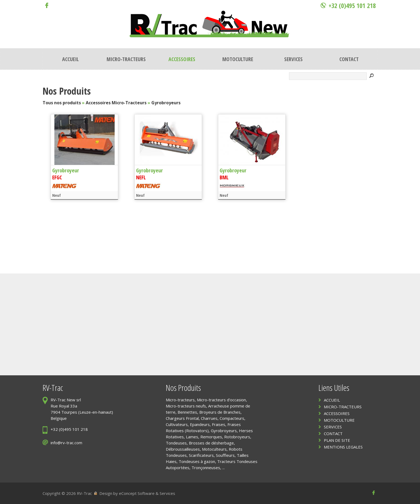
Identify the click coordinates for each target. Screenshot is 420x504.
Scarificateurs (201, 455)
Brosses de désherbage (211, 443)
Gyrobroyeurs (166, 103)
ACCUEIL (332, 400)
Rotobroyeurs (237, 437)
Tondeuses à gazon (197, 461)
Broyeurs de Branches (220, 412)
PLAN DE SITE (337, 440)
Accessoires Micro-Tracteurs (116, 103)
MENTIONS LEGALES (343, 447)
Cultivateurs (177, 424)
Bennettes (187, 412)
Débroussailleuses (183, 449)
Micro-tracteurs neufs (186, 406)
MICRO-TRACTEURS (343, 407)
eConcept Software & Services (147, 493)
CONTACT (333, 433)
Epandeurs (200, 424)
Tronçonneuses (206, 468)
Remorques (211, 437)
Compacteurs (232, 418)
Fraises (219, 424)
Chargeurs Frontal (182, 418)
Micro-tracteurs (180, 400)
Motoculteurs (214, 449)
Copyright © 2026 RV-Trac (67, 493)
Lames (192, 437)
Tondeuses (176, 443)
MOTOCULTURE (339, 420)
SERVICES (333, 427)
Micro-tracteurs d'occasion (221, 400)
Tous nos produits (62, 103)
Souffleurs (225, 455)
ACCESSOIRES (337, 413)
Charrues (209, 418)
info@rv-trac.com (66, 443)
